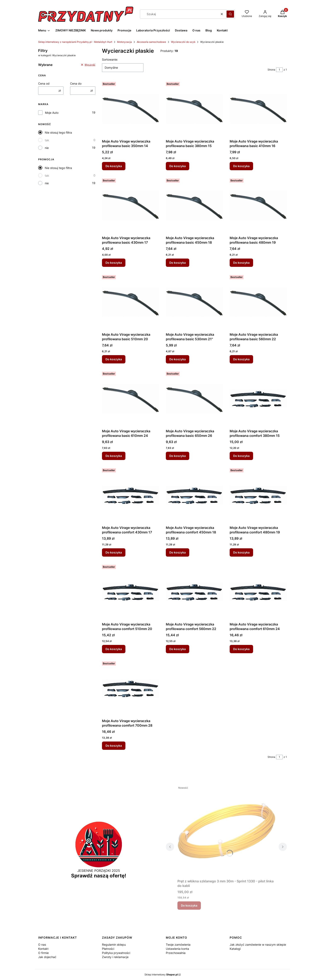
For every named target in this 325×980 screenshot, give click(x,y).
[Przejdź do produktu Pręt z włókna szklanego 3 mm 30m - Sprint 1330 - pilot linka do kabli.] (226, 831)
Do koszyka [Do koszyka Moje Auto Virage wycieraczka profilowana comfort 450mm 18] (178, 552)
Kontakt (43, 949)
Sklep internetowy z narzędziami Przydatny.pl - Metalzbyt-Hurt (75, 42)
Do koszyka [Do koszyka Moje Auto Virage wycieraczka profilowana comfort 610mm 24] (241, 649)
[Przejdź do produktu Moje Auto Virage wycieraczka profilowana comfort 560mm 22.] (194, 592)
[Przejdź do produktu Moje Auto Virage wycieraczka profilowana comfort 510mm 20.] (131, 592)
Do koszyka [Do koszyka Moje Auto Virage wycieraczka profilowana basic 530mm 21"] (178, 359)
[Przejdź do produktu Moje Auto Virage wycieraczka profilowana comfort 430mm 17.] (131, 495)
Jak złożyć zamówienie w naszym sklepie (258, 945)
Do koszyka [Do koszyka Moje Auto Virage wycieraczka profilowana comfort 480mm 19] (241, 552)
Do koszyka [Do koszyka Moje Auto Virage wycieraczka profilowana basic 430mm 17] (114, 263)
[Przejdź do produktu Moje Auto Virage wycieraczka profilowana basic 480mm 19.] (258, 205)
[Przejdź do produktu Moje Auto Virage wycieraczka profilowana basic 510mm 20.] (131, 302)
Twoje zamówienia (178, 945)
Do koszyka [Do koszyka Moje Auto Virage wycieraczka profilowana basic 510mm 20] (114, 359)
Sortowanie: (110, 59)
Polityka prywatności (116, 953)
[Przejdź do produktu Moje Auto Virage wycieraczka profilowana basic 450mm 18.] (194, 205)
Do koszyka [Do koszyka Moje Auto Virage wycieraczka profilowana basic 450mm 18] (178, 263)
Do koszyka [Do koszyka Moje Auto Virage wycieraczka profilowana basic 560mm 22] (241, 359)
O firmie (43, 953)
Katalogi (235, 949)
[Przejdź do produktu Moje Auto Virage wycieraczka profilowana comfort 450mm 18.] (194, 495)
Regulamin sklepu (114, 945)
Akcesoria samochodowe (151, 42)
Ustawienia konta (177, 949)
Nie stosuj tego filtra (58, 132)
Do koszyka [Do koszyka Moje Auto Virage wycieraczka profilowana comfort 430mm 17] (114, 552)
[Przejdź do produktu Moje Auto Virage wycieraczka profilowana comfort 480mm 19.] (258, 495)
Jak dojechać (47, 957)
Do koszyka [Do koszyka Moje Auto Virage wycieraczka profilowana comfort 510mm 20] (114, 649)
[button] (230, 14)
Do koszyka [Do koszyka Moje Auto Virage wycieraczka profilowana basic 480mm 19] (241, 263)
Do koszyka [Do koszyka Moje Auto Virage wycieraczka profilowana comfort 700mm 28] (114, 746)
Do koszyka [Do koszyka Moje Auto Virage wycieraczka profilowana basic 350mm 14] (114, 166)
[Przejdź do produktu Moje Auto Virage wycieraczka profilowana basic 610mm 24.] (131, 399)
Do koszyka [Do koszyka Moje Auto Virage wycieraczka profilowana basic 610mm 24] (114, 456)
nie (47, 148)
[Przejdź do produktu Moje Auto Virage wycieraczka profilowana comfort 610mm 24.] (258, 592)
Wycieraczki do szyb (183, 42)
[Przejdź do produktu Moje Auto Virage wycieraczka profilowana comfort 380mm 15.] (258, 399)
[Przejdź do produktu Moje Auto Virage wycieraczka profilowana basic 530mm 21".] (194, 302)
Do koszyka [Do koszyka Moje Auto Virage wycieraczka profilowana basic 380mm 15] (178, 166)
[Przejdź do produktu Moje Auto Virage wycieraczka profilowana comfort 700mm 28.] (131, 688)
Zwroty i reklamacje (115, 957)
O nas (42, 945)
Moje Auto (52, 113)
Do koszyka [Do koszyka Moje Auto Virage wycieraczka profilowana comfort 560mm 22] (178, 649)
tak (47, 140)
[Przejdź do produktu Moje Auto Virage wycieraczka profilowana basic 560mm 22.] (258, 302)
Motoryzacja (124, 42)
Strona (271, 70)
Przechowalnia (176, 953)
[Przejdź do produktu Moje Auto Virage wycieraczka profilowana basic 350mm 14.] (131, 109)
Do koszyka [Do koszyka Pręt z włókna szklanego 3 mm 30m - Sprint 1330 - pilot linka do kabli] (189, 905)
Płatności (108, 949)
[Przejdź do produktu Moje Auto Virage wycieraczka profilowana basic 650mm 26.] (194, 399)
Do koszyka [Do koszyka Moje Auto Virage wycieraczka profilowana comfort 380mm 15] (241, 456)
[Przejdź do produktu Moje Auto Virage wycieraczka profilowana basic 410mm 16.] (258, 109)
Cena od (44, 83)
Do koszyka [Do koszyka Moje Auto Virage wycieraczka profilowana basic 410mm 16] (241, 166)
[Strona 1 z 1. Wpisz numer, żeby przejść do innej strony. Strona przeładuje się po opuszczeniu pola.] (279, 70)
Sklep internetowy (161, 975)
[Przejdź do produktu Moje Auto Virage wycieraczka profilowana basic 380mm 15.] (194, 109)
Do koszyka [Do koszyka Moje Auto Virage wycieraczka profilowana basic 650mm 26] (178, 456)
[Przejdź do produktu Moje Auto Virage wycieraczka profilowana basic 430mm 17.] (131, 205)
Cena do (76, 83)
